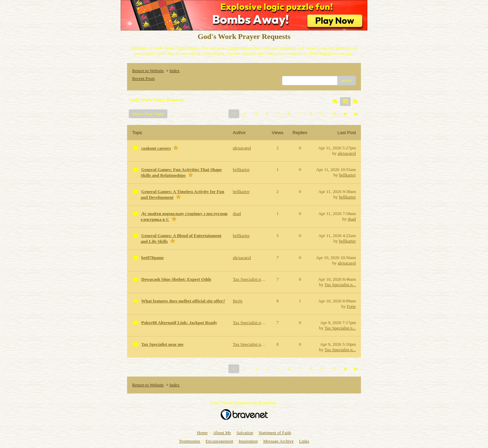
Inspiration (248, 441)
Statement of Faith (275, 433)
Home (202, 433)
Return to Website (148, 71)
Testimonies (190, 441)
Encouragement (220, 441)
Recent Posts (144, 78)
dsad (352, 219)
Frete (351, 306)
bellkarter (347, 175)
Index (175, 71)
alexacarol (347, 153)
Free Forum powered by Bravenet (244, 403)
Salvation (245, 433)
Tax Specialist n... (340, 285)
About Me (222, 433)
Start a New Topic (148, 114)
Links (304, 441)
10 (334, 114)
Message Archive (279, 441)
